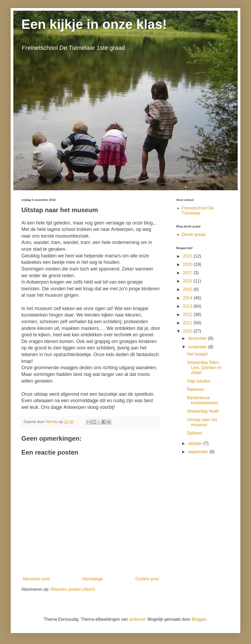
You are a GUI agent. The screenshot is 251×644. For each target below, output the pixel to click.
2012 (188, 315)
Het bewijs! (197, 354)
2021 (188, 256)
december (198, 338)
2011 (188, 323)
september (199, 452)
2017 (188, 273)
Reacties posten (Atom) (73, 589)
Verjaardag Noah (203, 411)
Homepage (93, 579)
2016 (188, 281)
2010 (188, 331)
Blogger (199, 619)
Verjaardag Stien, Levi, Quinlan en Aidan (204, 367)
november (198, 347)
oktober (196, 443)
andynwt (137, 619)
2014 (188, 298)
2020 (188, 264)
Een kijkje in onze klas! (94, 24)
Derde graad (193, 235)
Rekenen (195, 389)
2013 (188, 306)
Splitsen (195, 433)
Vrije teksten (199, 381)
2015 (188, 289)
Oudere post (147, 579)
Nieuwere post (36, 579)
